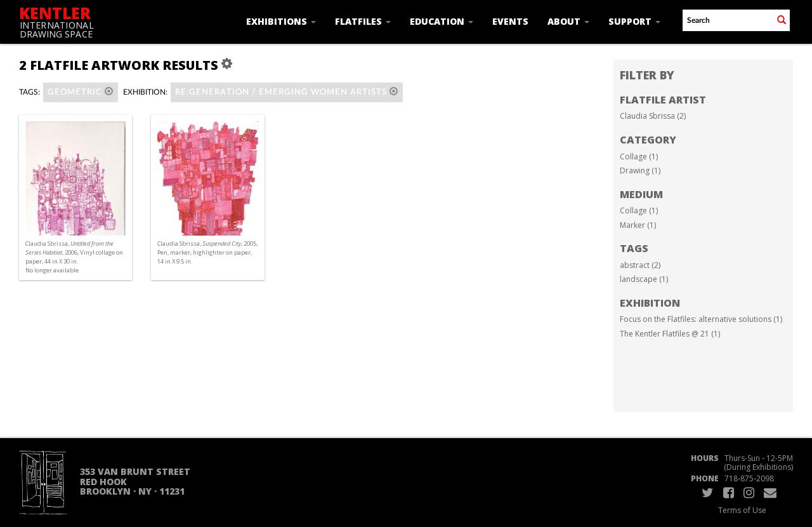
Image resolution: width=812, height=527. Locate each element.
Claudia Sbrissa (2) (653, 116)
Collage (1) (639, 157)
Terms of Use (742, 510)
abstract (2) (640, 265)
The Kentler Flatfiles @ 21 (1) (670, 334)
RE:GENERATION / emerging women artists (287, 92)
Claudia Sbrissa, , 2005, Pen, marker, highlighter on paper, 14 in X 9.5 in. (207, 252)
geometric (81, 92)
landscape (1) (644, 279)
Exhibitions (281, 21)
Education (442, 21)
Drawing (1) (640, 170)
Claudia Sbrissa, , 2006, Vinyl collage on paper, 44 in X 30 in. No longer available (74, 257)
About (568, 21)
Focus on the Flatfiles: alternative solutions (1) (701, 319)
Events (510, 21)
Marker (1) (638, 225)
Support (634, 21)
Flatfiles (363, 21)
